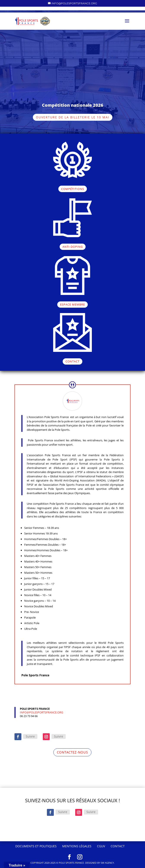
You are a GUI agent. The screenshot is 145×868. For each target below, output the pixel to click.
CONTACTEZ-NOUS (72, 752)
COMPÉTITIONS (73, 189)
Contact (118, 846)
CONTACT (72, 361)
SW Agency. (108, 863)
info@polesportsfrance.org (41, 712)
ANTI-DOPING (73, 247)
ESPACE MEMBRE (72, 304)
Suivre (30, 736)
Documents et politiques (36, 846)
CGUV (101, 846)
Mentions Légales (77, 846)
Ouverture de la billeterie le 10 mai (73, 117)
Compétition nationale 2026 (73, 105)
